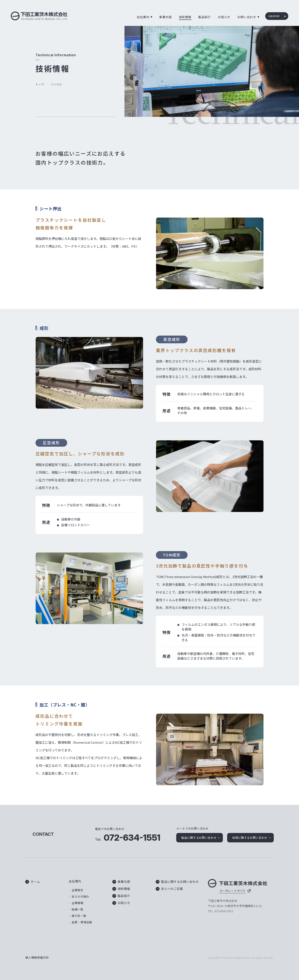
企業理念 (78, 890)
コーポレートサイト (232, 891)
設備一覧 (78, 909)
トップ (40, 84)
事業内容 (165, 17)
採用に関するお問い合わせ (250, 838)
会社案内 (75, 881)
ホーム (33, 882)
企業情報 (78, 903)
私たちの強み (80, 896)
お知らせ (224, 17)
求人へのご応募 (169, 889)
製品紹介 (205, 17)
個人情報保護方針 (37, 957)
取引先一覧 (79, 916)
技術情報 (185, 17)
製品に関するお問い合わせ (199, 838)
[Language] (276, 16)
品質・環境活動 (82, 922)
